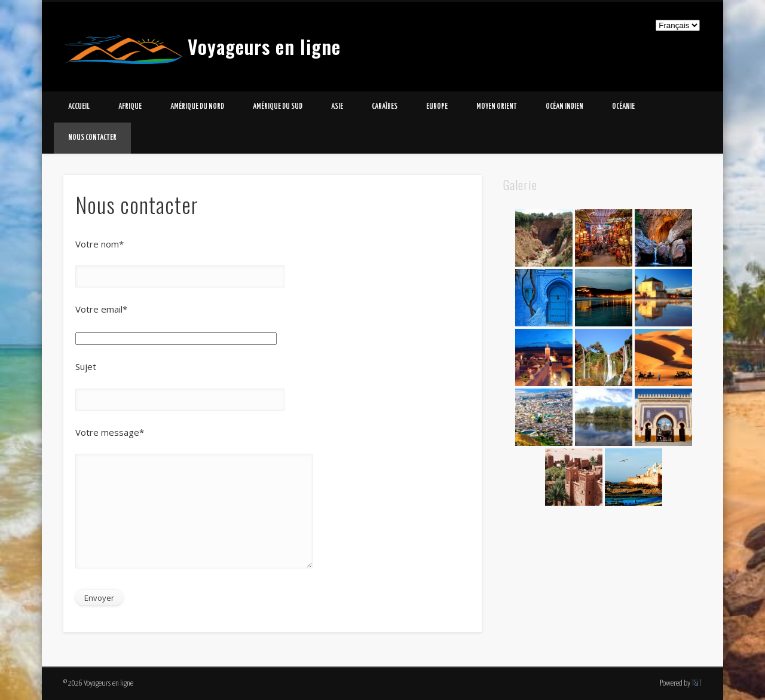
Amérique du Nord (197, 107)
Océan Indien (564, 107)
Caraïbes (385, 107)
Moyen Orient (497, 107)
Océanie (623, 107)
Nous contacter (92, 138)
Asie (337, 107)
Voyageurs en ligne (264, 46)
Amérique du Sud (278, 107)
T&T (697, 684)
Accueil (79, 107)
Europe (437, 107)
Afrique (130, 107)
